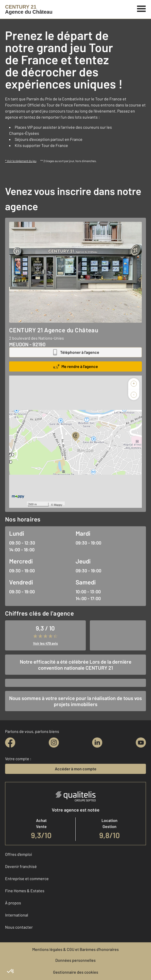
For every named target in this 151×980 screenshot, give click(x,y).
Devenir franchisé (21, 866)
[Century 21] (29, 9)
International (17, 915)
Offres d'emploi (19, 854)
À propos (13, 903)
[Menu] (141, 8)
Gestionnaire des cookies (76, 972)
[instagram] (54, 743)
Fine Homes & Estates (25, 891)
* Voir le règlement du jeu (21, 161)
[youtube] (141, 743)
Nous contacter (19, 927)
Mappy (58, 505)
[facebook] (10, 743)
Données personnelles (75, 960)
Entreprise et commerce (27, 878)
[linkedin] (97, 743)
